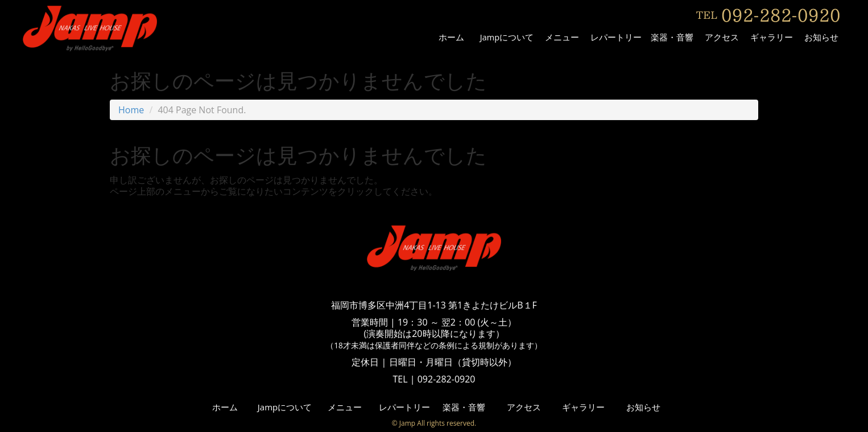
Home (131, 110)
